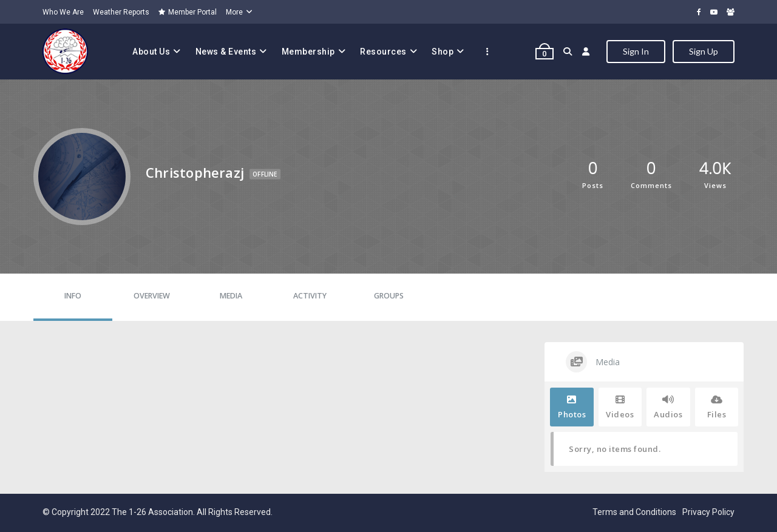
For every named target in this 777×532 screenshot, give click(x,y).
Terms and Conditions (634, 512)
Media (231, 296)
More (234, 12)
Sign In (636, 51)
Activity (310, 296)
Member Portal (188, 12)
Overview (152, 296)
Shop (443, 52)
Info (73, 296)
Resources (383, 52)
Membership (308, 52)
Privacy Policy (708, 512)
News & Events (226, 52)
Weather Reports (121, 12)
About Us (151, 52)
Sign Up (704, 51)
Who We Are (63, 12)
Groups (389, 296)
